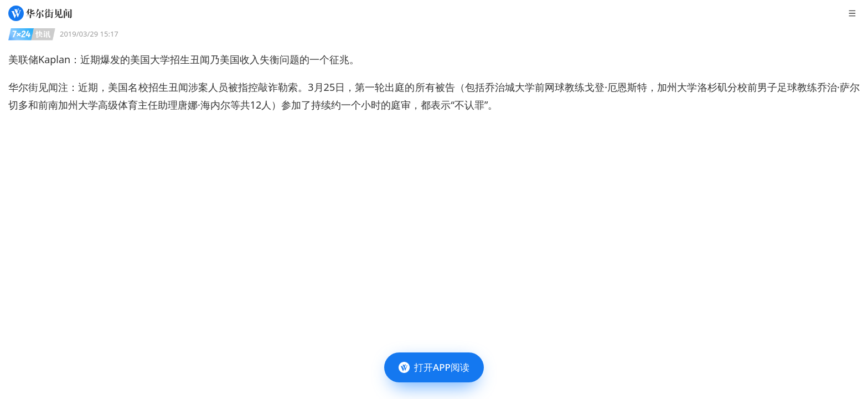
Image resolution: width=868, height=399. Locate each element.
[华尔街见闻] (40, 13)
